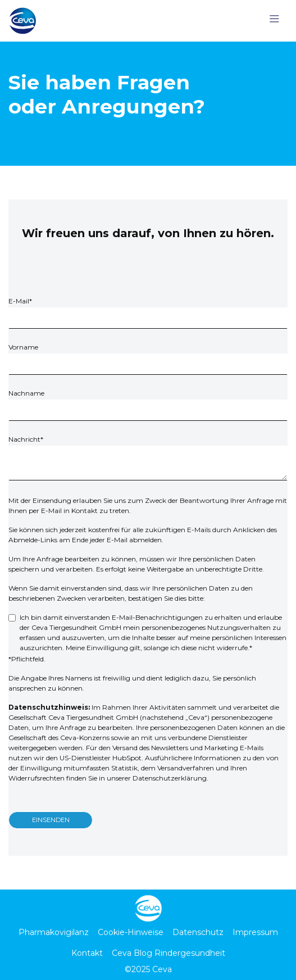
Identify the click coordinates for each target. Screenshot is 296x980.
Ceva (162, 969)
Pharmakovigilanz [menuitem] (54, 932)
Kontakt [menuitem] (87, 953)
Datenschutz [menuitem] (198, 932)
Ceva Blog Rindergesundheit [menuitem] (169, 953)
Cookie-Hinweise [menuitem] (131, 932)
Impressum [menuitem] (255, 932)
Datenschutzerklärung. (170, 778)
